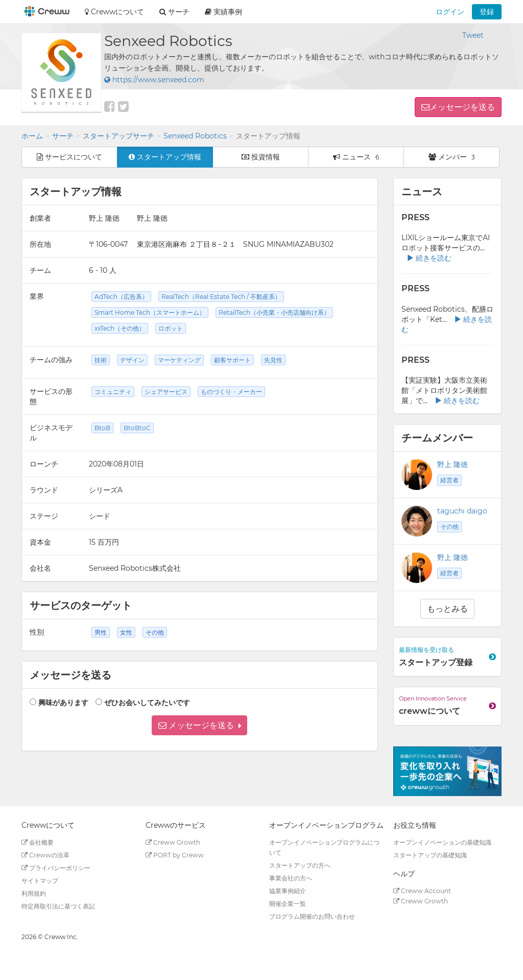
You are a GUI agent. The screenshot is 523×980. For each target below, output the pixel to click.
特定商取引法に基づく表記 (58, 906)
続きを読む (429, 258)
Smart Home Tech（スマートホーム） (150, 312)
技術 (101, 360)
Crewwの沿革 (45, 855)
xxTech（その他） (120, 328)
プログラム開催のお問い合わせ (312, 916)
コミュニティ (113, 392)
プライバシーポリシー (56, 868)
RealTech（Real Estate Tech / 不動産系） (221, 297)
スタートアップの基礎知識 (430, 855)
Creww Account (422, 891)
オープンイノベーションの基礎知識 (442, 842)
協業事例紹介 (288, 891)
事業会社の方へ (291, 878)
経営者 (449, 480)
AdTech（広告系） (121, 297)
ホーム (32, 136)
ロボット (171, 328)
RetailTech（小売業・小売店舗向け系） (274, 312)
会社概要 (38, 842)
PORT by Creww (175, 855)
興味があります (63, 703)
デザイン (132, 360)
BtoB (102, 428)
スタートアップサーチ (118, 136)
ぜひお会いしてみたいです (147, 703)
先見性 (273, 360)
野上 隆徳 (453, 464)
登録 (487, 12)
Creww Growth (173, 842)
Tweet (473, 35)
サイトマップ (40, 881)
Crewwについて (114, 12)
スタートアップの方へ (300, 865)
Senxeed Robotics (195, 136)
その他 (449, 527)
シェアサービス (166, 392)
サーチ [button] (174, 12)
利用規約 (34, 893)
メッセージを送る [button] (462, 107)
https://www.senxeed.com (154, 80)
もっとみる (447, 609)
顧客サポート (232, 360)
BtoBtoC (137, 428)
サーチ (63, 136)
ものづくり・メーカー (231, 392)
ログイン (450, 12)
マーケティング (179, 360)
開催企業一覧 (288, 904)
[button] (199, 725)
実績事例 (223, 12)
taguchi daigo (462, 511)
